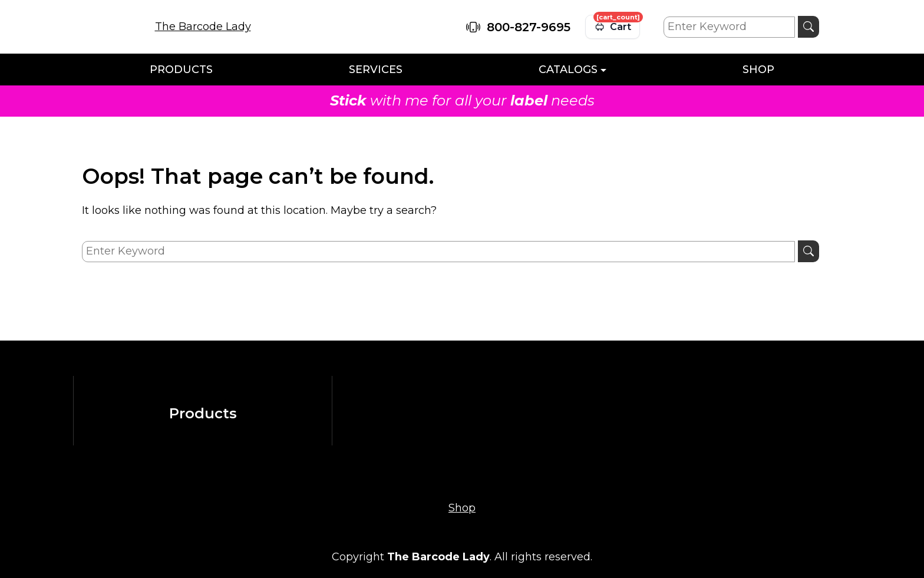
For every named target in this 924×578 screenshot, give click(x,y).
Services (376, 70)
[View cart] (613, 27)
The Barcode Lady (203, 27)
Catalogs (568, 70)
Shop (758, 70)
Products (181, 70)
